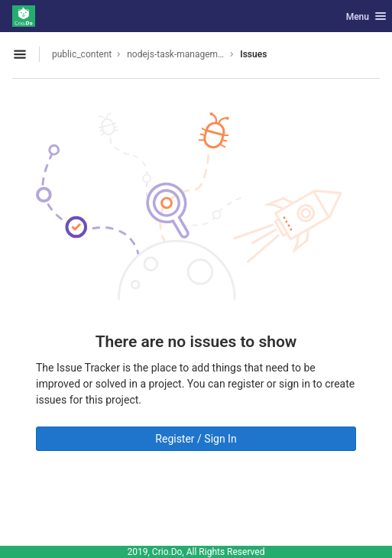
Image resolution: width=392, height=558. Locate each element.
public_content (82, 54)
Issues (253, 54)
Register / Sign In (196, 439)
